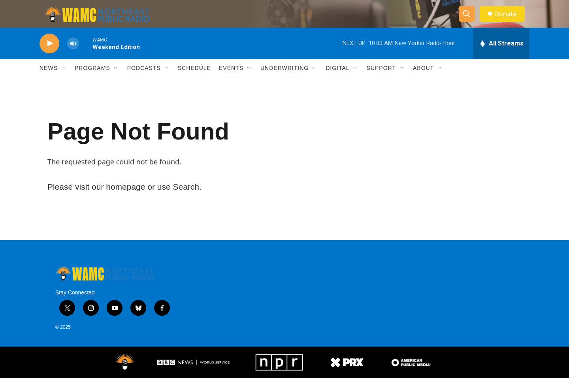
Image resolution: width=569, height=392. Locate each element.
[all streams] (501, 57)
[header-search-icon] (469, 21)
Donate (509, 21)
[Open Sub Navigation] (64, 82)
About (423, 82)
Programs (92, 82)
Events (231, 82)
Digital (337, 82)
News (49, 82)
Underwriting (284, 82)
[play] (49, 57)
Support (381, 82)
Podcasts (144, 82)
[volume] (73, 57)
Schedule (194, 82)
